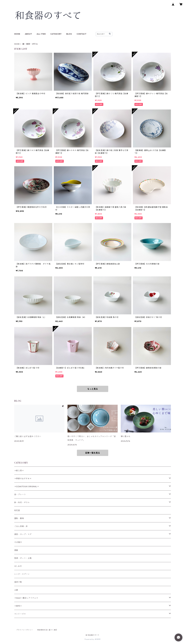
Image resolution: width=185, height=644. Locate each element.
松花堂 (17, 510)
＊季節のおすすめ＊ (23, 479)
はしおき (18, 566)
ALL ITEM (41, 34)
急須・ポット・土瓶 (23, 558)
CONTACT (82, 34)
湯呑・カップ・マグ (23, 534)
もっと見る (93, 389)
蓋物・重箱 (19, 518)
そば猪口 (18, 542)
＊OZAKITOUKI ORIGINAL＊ (27, 486)
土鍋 (16, 590)
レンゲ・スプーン (22, 574)
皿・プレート (20, 494)
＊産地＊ (18, 606)
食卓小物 (18, 582)
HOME (17, 34)
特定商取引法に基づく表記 (47, 630)
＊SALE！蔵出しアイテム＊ (26, 598)
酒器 (16, 550)
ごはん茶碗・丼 (21, 526)
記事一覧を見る (93, 453)
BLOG (69, 34)
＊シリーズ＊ (20, 614)
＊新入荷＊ (19, 471)
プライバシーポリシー (25, 630)
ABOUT (28, 34)
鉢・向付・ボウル (22, 502)
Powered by (92, 639)
